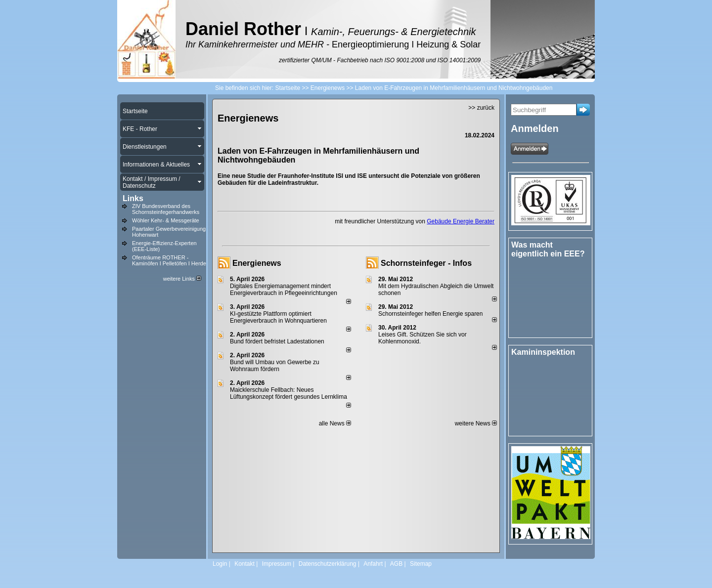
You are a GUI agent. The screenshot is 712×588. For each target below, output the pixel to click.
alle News (335, 423)
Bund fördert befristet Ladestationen (277, 341)
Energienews (257, 263)
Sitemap (421, 564)
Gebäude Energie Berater (461, 221)
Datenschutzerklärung (328, 564)
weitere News (476, 423)
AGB (396, 564)
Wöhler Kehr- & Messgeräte (166, 220)
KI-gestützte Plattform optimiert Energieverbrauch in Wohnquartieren (278, 317)
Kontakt (245, 564)
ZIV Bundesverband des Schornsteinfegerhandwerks (166, 209)
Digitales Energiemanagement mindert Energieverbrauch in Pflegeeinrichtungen (284, 290)
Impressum (277, 564)
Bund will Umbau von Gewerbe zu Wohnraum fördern (275, 366)
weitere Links (182, 279)
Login (220, 564)
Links (133, 198)
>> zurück (481, 108)
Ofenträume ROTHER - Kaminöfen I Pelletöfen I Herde (169, 260)
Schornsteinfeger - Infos (426, 263)
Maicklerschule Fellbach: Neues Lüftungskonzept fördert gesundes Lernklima (289, 393)
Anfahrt (373, 564)
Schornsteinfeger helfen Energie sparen (430, 314)
